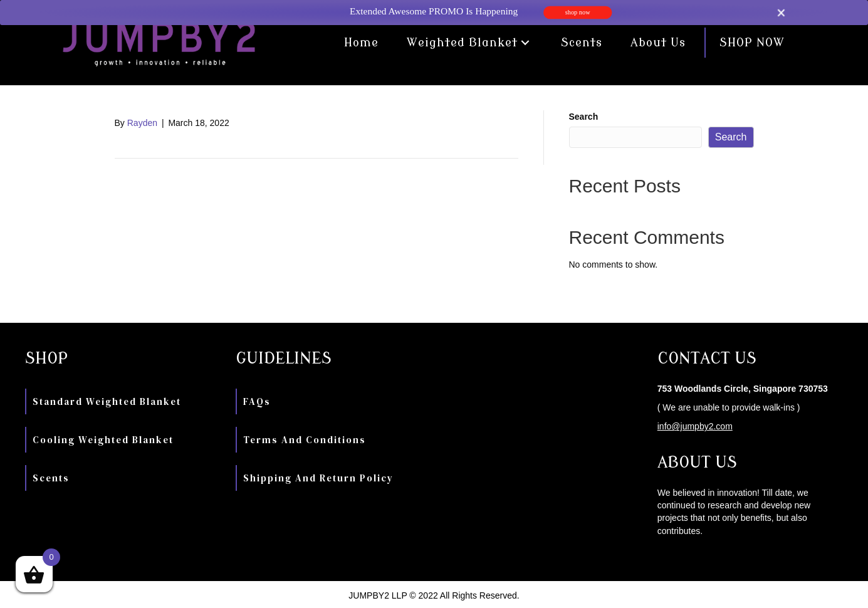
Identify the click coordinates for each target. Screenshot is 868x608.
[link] (361, 43)
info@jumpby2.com (695, 426)
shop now (577, 13)
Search (584, 117)
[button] (525, 43)
